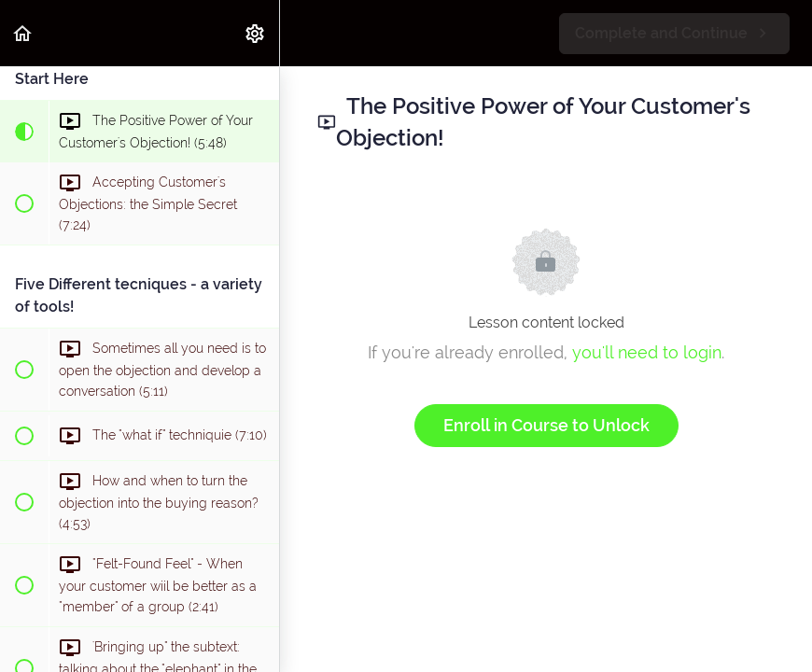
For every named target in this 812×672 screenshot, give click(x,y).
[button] (23, 33)
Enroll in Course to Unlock (546, 425)
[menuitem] (256, 33)
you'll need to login (647, 352)
